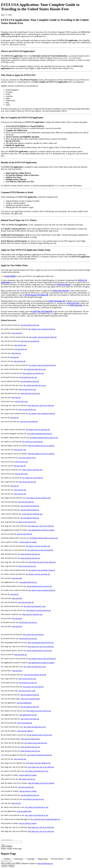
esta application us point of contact (41, 530)
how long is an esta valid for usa (38, 498)
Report (12, 866)
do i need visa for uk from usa (36, 743)
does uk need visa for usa (30, 393)
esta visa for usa (20, 345)
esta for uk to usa (21, 401)
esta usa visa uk (20, 361)
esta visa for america (25, 731)
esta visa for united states (30, 699)
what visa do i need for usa (32, 470)
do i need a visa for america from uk (43, 337)
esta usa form (17, 333)
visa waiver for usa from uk (33, 634)
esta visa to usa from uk (29, 421)
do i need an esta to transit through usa (45, 819)
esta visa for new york (27, 691)
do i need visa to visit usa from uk (40, 550)
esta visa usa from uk (26, 502)
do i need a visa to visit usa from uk (42, 365)
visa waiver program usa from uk (39, 434)
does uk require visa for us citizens (41, 446)
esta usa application (24, 703)
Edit (3, 846)
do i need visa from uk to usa (35, 369)
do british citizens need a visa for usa (44, 438)
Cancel (4, 866)
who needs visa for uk (27, 779)
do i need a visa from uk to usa (37, 771)
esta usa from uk (21, 349)
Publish (9, 846)
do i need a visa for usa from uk (38, 430)
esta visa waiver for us (27, 458)
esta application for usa (28, 582)
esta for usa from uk (25, 534)
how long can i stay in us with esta (41, 405)
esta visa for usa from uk (30, 341)
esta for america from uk (30, 325)
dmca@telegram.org (45, 863)
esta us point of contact (28, 542)
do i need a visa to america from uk (42, 329)
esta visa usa (16, 353)
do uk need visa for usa (28, 377)
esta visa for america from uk (35, 675)
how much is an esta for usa (33, 373)
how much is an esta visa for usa (39, 610)
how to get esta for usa (27, 389)
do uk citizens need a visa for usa (39, 586)
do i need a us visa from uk (32, 442)
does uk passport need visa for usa (41, 642)
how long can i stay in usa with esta (42, 562)
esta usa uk (14, 357)
